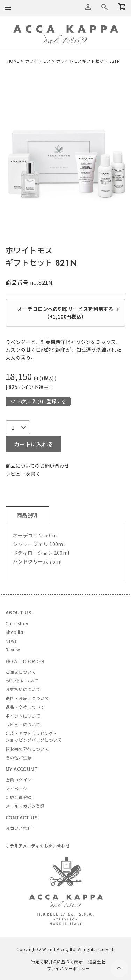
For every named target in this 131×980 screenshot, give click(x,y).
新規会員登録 (19, 797)
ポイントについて (23, 716)
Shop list (15, 632)
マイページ (16, 788)
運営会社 (97, 961)
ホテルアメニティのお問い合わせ (38, 846)
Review (13, 649)
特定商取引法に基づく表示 (57, 961)
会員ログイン (19, 779)
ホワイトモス (38, 61)
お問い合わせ (19, 828)
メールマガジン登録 (25, 806)
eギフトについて (22, 680)
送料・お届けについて (27, 698)
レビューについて (23, 724)
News (11, 641)
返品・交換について (25, 707)
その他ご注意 (19, 757)
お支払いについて (23, 689)
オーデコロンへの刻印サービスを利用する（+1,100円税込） (66, 313)
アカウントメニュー (88, 7)
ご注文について (21, 672)
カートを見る (104, 7)
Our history (17, 623)
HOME (13, 61)
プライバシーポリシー (68, 968)
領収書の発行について (27, 749)
